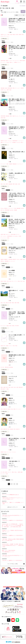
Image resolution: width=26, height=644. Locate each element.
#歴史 (13, 472)
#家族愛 (10, 164)
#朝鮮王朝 (5, 409)
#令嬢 (2, 90)
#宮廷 (14, 409)
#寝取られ (3, 261)
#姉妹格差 (8, 116)
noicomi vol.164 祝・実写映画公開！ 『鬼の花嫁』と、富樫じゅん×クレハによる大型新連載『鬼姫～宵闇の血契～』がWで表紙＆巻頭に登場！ (13, 525)
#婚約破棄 (3, 88)
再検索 (23, 12)
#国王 (8, 164)
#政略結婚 (14, 164)
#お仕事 (22, 208)
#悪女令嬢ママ (3, 389)
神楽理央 (11, 155)
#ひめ (10, 281)
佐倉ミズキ (11, 251)
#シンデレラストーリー (8, 142)
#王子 (4, 346)
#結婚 (6, 88)
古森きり (11, 358)
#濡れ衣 (2, 281)
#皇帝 (9, 387)
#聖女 (11, 116)
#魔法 (2, 142)
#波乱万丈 (18, 429)
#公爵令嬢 (10, 259)
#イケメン (19, 62)
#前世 (17, 35)
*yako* (10, 463)
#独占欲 (14, 35)
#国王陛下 (14, 259)
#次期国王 (14, 142)
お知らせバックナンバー (12, 507)
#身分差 (8, 62)
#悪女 (2, 387)
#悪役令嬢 (7, 367)
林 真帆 (11, 79)
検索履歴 (22, 6)
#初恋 (10, 90)
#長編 (8, 389)
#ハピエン (10, 346)
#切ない (22, 142)
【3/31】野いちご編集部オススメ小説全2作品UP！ (13, 520)
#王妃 (4, 184)
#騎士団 (7, 303)
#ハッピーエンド (16, 61)
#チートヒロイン (4, 236)
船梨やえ (11, 400)
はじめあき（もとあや (13, 317)
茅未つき (11, 175)
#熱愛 (19, 472)
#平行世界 (17, 326)
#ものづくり (8, 234)
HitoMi (10, 378)
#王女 (21, 281)
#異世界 (20, 35)
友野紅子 (11, 107)
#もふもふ (5, 35)
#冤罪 (14, 184)
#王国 (10, 326)
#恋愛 (2, 234)
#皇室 (12, 387)
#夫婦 (19, 184)
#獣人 (23, 35)
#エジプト (9, 472)
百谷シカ (11, 337)
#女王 (24, 281)
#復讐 (8, 90)
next (17, 484)
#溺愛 (2, 35)
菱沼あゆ (11, 226)
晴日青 (10, 26)
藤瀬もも (11, 272)
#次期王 (13, 326)
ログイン (21, 3)
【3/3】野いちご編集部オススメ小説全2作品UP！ (12, 560)
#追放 (11, 35)
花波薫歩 (11, 199)
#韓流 (2, 409)
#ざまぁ (2, 36)
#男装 (13, 88)
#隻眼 (18, 303)
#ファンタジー (7, 36)
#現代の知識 (13, 234)
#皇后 (7, 387)
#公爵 (17, 387)
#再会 (16, 346)
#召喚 (4, 234)
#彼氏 (5, 281)
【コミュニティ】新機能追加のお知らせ (10, 495)
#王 (1, 472)
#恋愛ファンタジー (9, 61)
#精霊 (4, 118)
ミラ (10, 52)
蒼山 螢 (11, 294)
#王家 (7, 474)
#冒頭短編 (11, 367)
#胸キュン (12, 62)
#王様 (19, 281)
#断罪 (7, 184)
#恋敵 (21, 472)
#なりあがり (6, 141)
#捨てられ (3, 210)
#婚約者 (2, 259)
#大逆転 (6, 208)
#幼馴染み (6, 259)
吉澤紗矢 (11, 443)
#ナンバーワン (14, 281)
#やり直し (3, 367)
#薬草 (10, 303)
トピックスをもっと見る (12, 564)
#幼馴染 (15, 62)
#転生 (8, 35)
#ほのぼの (12, 210)
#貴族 (13, 303)
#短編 (8, 326)
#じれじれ (18, 142)
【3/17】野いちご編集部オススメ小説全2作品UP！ (13, 535)
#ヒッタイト (3, 474)
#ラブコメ (18, 234)
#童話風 (9, 409)
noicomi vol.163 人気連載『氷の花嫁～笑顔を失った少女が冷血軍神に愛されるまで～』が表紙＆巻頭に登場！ (13, 545)
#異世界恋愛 (3, 61)
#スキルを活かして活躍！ (17, 236)
